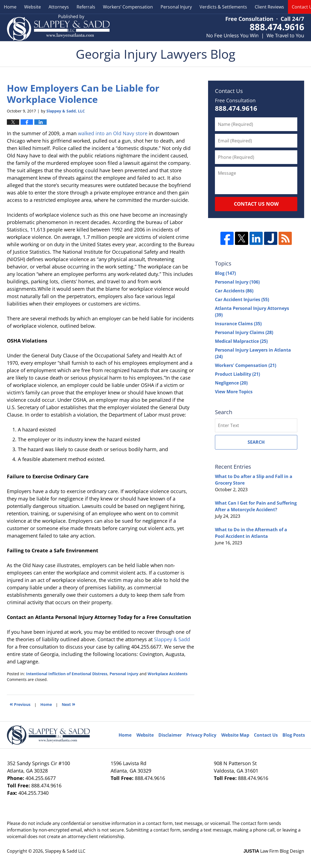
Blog (225, 273)
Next (68, 704)
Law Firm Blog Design (274, 851)
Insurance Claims (238, 324)
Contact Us (266, 735)
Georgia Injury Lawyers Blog (58, 28)
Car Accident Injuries (242, 299)
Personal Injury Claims (244, 332)
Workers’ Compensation (128, 7)
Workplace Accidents (168, 674)
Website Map (235, 735)
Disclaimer (170, 735)
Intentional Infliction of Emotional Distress (67, 674)
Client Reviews (269, 7)
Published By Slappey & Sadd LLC (255, 28)
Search (256, 442)
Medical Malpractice (241, 341)
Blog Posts (294, 735)
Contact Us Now (256, 204)
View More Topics (234, 392)
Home (10, 7)
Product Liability (237, 374)
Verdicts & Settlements (223, 7)
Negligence (231, 383)
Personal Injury (176, 7)
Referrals (86, 7)
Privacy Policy (201, 735)
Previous (20, 704)
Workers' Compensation (246, 365)
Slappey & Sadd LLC (65, 851)
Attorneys (59, 7)
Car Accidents (234, 291)
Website (33, 7)
